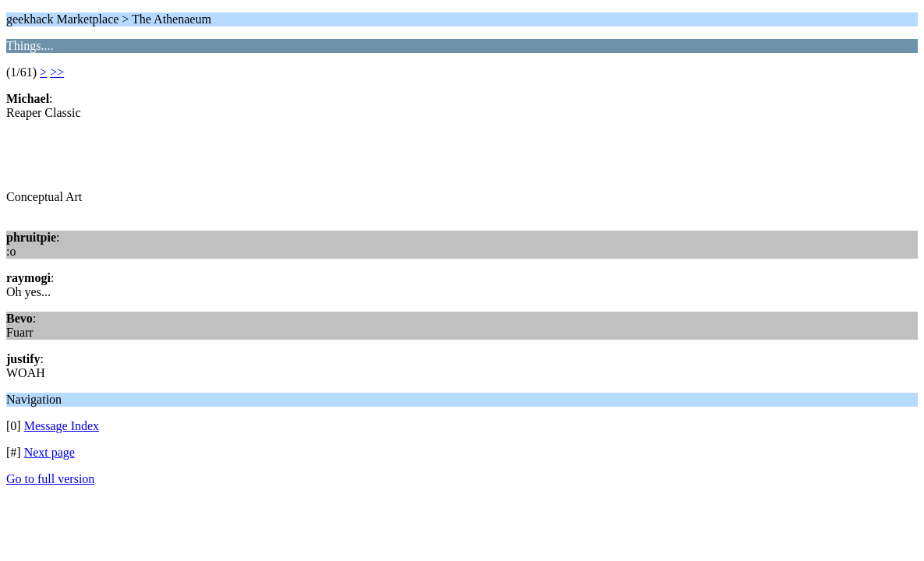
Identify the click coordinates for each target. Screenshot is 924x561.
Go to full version (50, 479)
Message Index (62, 426)
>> (57, 72)
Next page (50, 452)
